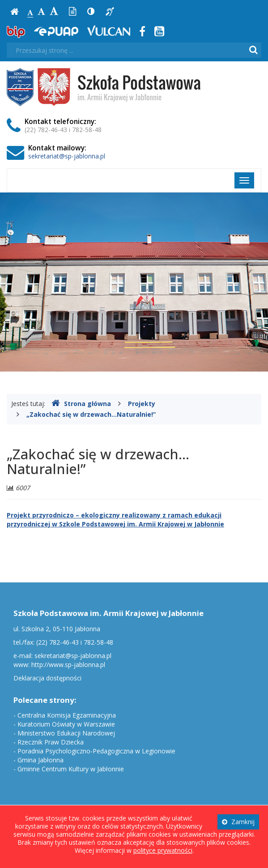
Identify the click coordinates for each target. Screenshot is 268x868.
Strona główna (81, 404)
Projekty (142, 404)
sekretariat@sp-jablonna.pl (67, 156)
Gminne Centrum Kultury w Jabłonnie (71, 769)
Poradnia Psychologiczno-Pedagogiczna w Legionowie (96, 751)
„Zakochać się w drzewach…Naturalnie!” (91, 414)
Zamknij (238, 822)
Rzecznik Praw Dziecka (51, 742)
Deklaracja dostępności (47, 678)
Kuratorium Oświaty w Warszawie (66, 724)
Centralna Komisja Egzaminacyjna (67, 715)
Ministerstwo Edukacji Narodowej (66, 733)
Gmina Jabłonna (40, 760)
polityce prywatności (163, 850)
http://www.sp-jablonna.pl (68, 665)
